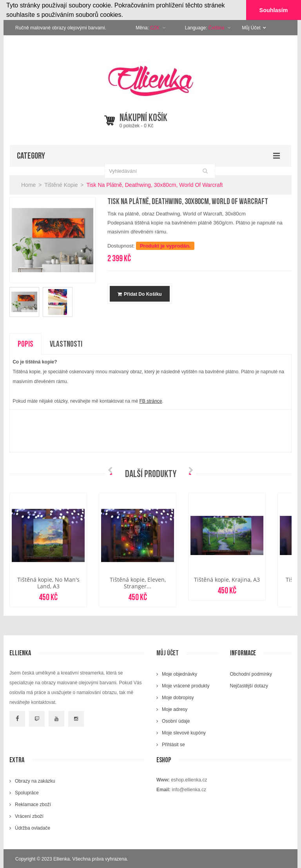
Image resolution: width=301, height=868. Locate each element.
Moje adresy (175, 709)
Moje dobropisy (178, 697)
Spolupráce (27, 792)
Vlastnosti (66, 344)
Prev (112, 470)
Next (189, 470)
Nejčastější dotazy (249, 685)
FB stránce (150, 401)
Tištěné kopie (61, 184)
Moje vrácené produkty (186, 685)
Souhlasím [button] (274, 10)
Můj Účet (254, 27)
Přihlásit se (173, 744)
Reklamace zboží (33, 804)
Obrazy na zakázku (35, 781)
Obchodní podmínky (251, 674)
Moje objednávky (180, 674)
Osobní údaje (176, 721)
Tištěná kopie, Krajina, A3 (227, 579)
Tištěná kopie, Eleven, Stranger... (138, 582)
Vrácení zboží (29, 816)
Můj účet (168, 653)
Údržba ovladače (33, 828)
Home (28, 184)
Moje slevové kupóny (184, 732)
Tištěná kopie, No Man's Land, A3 (48, 582)
